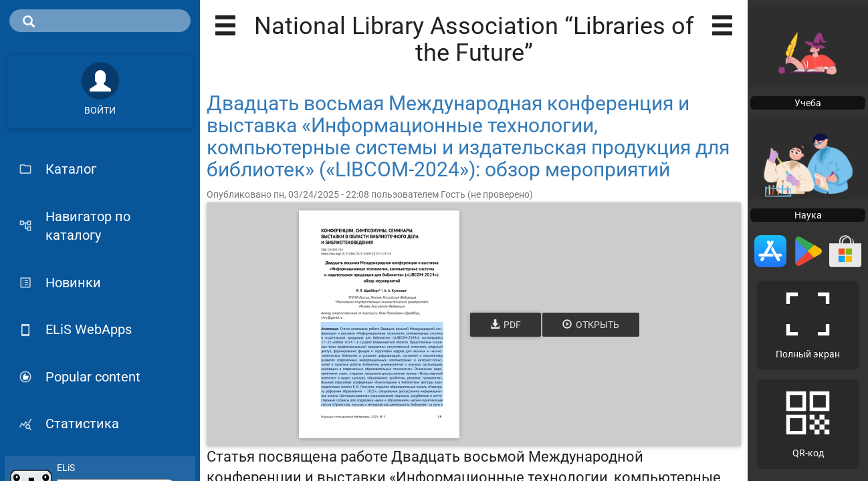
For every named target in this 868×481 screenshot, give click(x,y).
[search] (100, 21)
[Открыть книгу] (379, 324)
